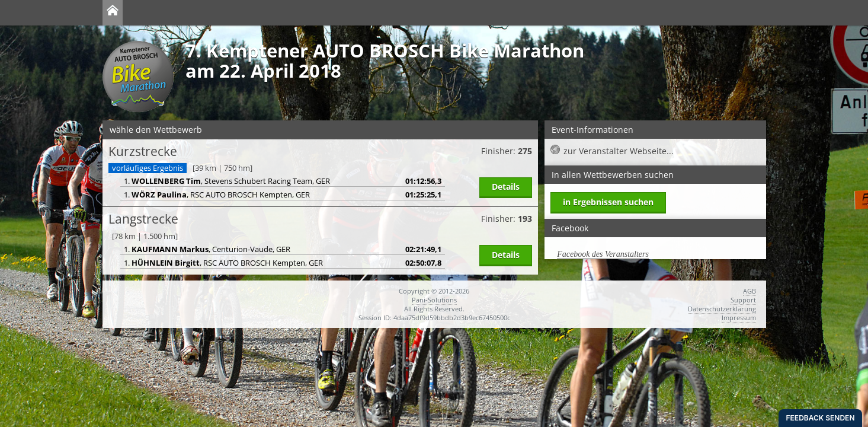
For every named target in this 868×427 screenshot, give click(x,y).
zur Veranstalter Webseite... (619, 151)
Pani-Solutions (434, 300)
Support (743, 300)
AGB (750, 291)
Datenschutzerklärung (722, 309)
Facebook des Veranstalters (603, 254)
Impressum (739, 318)
